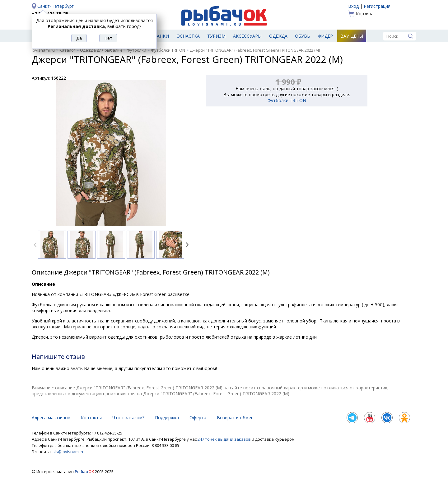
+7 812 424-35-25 (50, 14)
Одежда (278, 36)
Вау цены (352, 36)
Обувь (303, 36)
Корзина (365, 14)
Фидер (325, 36)
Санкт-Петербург (56, 6)
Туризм (216, 36)
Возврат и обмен (235, 418)
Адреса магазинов (51, 418)
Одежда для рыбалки (101, 50)
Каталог (67, 50)
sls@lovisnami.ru (69, 452)
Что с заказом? (128, 418)
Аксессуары (247, 36)
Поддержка (167, 418)
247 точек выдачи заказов (225, 439)
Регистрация (377, 6)
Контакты (91, 418)
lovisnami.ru (43, 50)
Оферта (198, 418)
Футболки (136, 50)
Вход (353, 6)
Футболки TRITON (168, 50)
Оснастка (188, 36)
